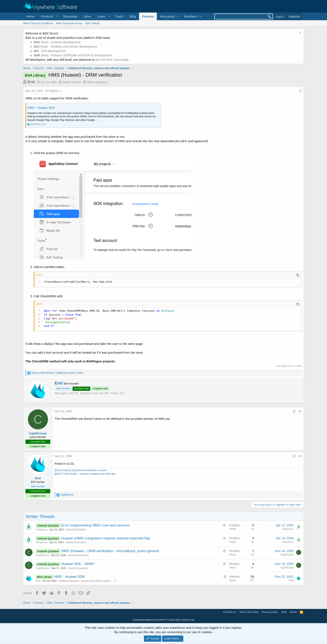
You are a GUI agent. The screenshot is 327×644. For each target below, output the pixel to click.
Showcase (70, 16)
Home (30, 16)
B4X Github (93, 23)
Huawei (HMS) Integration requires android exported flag (106, 538)
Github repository (97, 82)
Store (87, 16)
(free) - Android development (57, 42)
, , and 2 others (57, 373)
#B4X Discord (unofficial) (38, 23)
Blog (133, 16)
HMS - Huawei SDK (41, 108)
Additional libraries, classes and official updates (85, 581)
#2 (300, 411)
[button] (49, 16)
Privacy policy (270, 612)
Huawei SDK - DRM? (78, 564)
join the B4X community (112, 60)
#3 (300, 456)
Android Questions (76, 530)
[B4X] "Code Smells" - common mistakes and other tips (85, 474)
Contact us (230, 612)
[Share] (300, 91)
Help (284, 612)
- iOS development (50, 51)
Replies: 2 (54, 91)
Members (191, 16)
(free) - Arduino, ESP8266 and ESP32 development (73, 55)
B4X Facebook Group (69, 23)
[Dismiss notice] (300, 33)
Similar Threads (72, 82)
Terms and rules (249, 612)
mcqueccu (42, 530)
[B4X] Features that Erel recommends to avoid (80, 470)
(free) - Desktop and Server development (65, 46)
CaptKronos (38, 433)
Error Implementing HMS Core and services (95, 525)
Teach (119, 16)
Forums (148, 16)
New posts (167, 16)
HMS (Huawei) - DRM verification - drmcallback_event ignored (110, 551)
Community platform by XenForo (163, 620)
